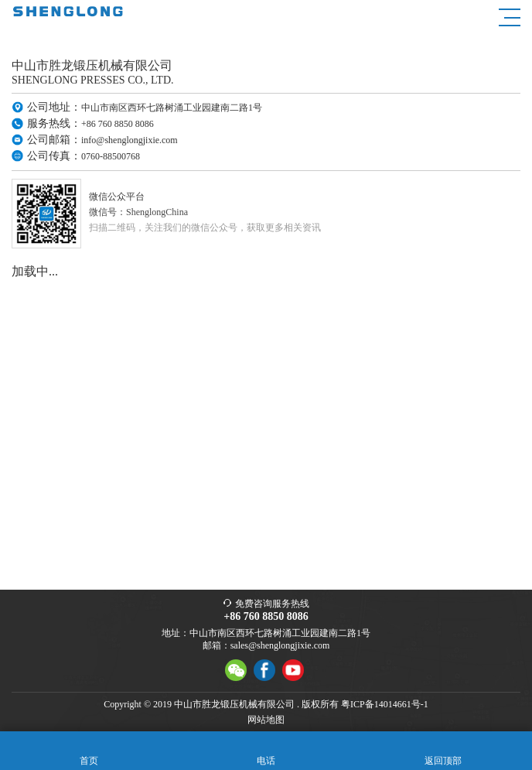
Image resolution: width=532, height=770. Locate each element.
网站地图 (266, 720)
